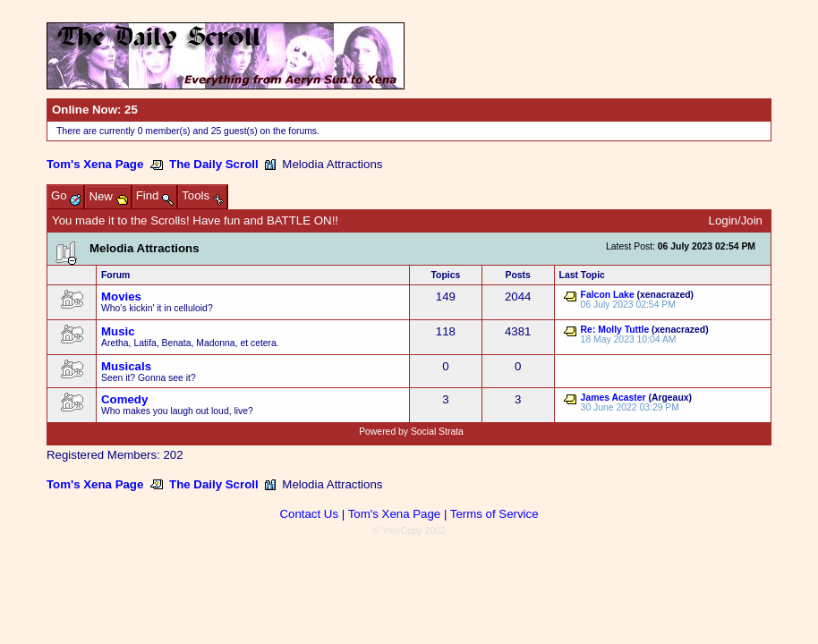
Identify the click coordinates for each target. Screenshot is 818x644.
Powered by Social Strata (411, 432)
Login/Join (736, 220)
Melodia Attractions (145, 248)
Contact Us (309, 514)
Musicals (126, 366)
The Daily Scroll (214, 164)
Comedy (124, 399)
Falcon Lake (608, 295)
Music (118, 331)
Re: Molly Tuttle (615, 330)
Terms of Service (494, 514)
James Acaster (613, 398)
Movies (121, 297)
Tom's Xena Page (95, 164)
